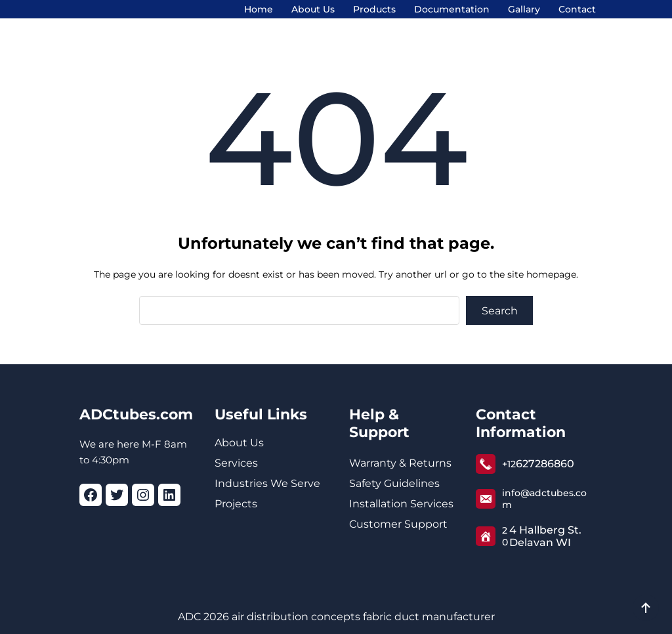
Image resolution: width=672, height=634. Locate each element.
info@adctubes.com (544, 499)
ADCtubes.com (136, 414)
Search (500, 311)
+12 (509, 464)
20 (505, 536)
